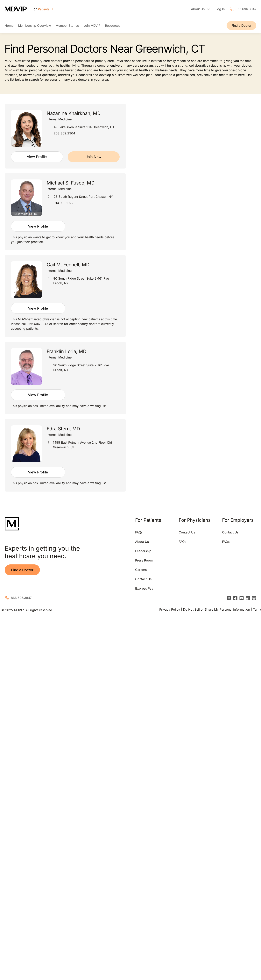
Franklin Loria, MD (67, 351)
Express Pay (144, 588)
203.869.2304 (64, 133)
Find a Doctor (241, 26)
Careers (141, 570)
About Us (142, 542)
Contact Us (143, 579)
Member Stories (67, 26)
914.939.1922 (64, 203)
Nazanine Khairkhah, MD (74, 113)
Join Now (94, 157)
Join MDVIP (92, 26)
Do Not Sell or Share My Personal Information (216, 609)
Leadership (143, 551)
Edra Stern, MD (63, 429)
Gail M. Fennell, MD (68, 265)
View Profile (37, 157)
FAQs (139, 532)
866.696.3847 (246, 9)
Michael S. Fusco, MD (71, 183)
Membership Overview (35, 26)
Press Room (144, 560)
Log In (220, 9)
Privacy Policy (170, 609)
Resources (113, 26)
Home (9, 26)
